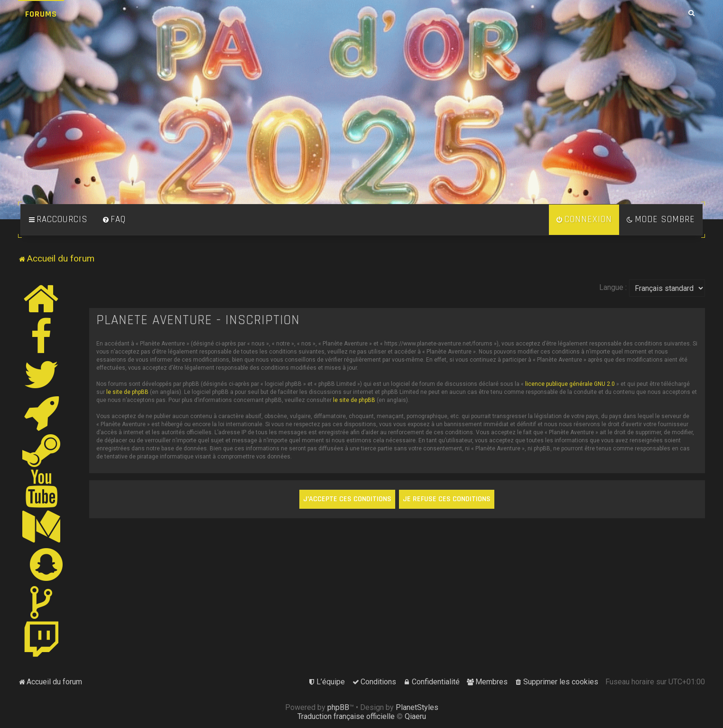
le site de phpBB (127, 392)
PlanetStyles (417, 707)
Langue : (613, 287)
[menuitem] (114, 220)
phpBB (338, 707)
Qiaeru (415, 716)
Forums (41, 14)
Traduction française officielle (346, 716)
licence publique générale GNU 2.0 (570, 384)
